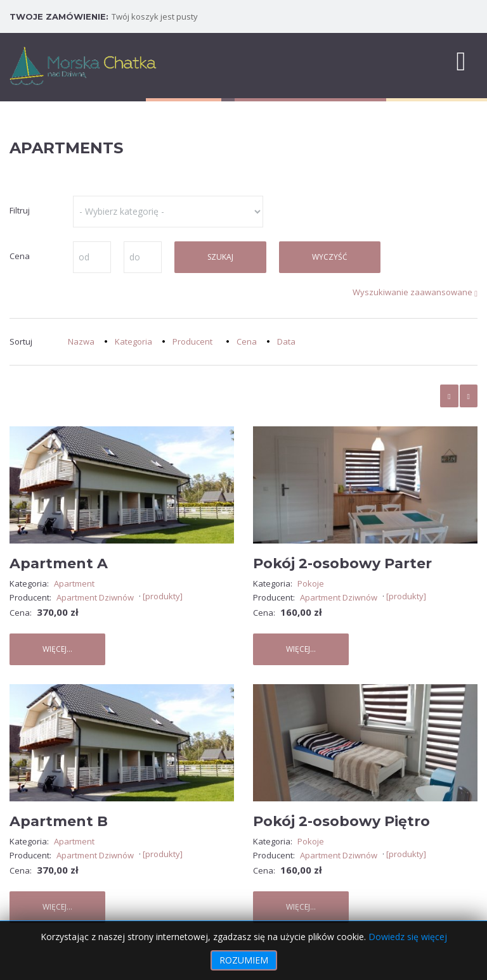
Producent (192, 341)
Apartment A (59, 563)
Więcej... (57, 649)
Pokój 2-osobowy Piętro (341, 821)
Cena (247, 341)
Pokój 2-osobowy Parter (342, 563)
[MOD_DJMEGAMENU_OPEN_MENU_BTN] (461, 60)
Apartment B (59, 821)
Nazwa (81, 341)
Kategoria (133, 341)
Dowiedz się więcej (408, 937)
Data (286, 341)
